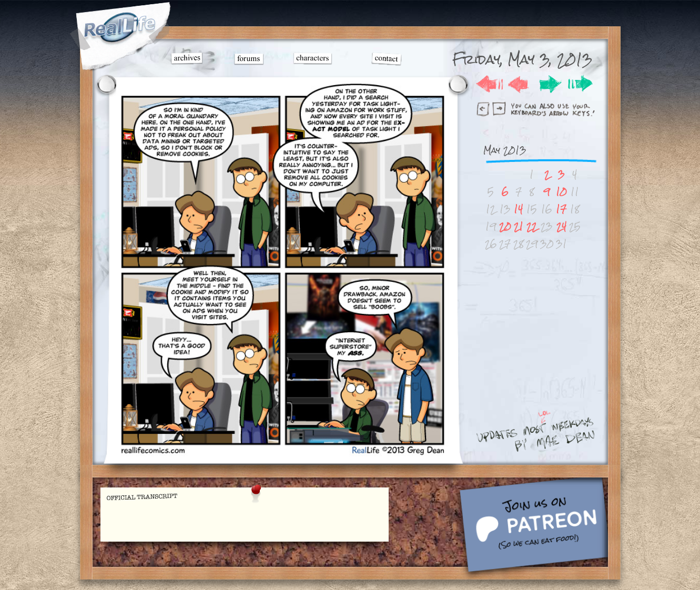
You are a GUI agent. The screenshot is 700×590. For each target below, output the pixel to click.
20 (505, 226)
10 (561, 192)
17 (561, 209)
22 (532, 226)
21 (519, 226)
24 (561, 226)
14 (518, 209)
